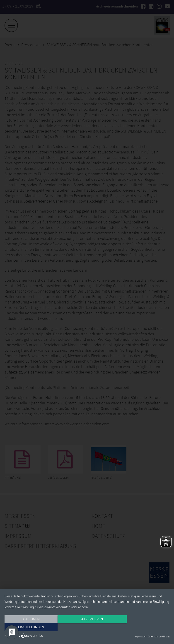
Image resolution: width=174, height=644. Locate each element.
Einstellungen (145, 627)
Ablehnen (29, 627)
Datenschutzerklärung (159, 637)
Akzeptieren (87, 627)
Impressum (140, 637)
